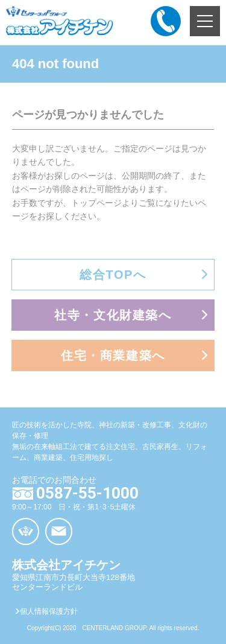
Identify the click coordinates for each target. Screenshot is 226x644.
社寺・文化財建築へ (113, 315)
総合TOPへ (113, 275)
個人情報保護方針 (46, 611)
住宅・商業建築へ (113, 355)
